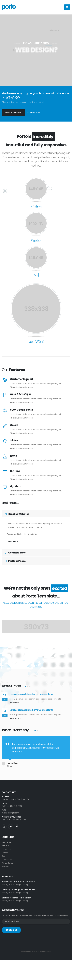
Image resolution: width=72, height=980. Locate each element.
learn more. (35, 112)
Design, (18, 883)
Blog (4, 855)
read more (12, 541)
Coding (25, 883)
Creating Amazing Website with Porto (19, 888)
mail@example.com (10, 811)
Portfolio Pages (15, 561)
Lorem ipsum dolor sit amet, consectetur (32, 694)
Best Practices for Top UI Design (16, 896)
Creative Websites (17, 514)
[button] (25, 686)
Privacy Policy (7, 861)
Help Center (7, 841)
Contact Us (6, 848)
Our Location (7, 858)
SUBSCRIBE (11, 929)
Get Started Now (13, 112)
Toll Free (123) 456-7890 (12, 805)
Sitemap (5, 865)
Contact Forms (15, 553)
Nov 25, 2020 (7, 883)
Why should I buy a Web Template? (18, 880)
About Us (5, 844)
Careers (5, 851)
